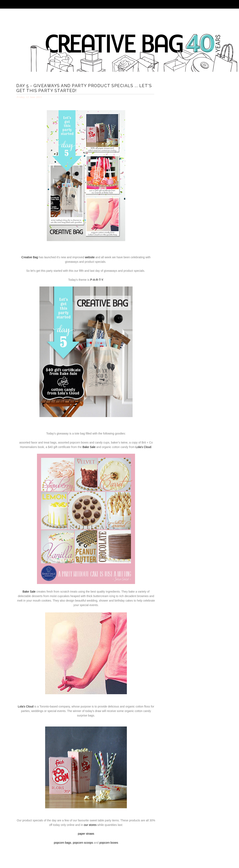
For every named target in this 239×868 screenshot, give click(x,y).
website (90, 257)
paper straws (86, 834)
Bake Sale (89, 447)
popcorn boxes (109, 843)
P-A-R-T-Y (97, 280)
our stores (90, 825)
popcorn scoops (83, 843)
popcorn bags (63, 843)
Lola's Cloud (144, 447)
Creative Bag (30, 257)
